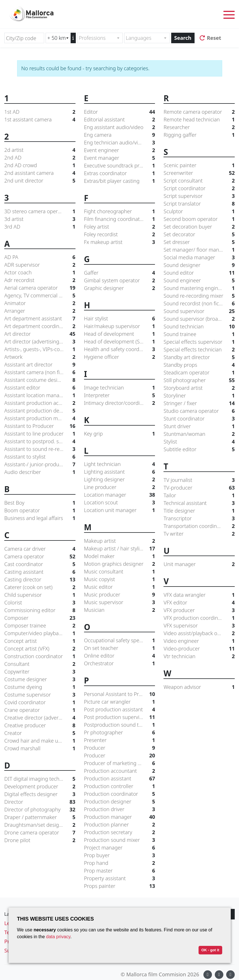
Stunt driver (199, 426)
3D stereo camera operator (40, 211)
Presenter (120, 740)
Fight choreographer (120, 211)
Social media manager (199, 257)
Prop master (120, 871)
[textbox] (98, 38)
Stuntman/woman (199, 434)
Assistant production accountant (40, 403)
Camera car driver (40, 549)
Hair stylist (120, 319)
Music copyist (120, 579)
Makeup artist (120, 541)
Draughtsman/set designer (40, 825)
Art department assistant (40, 319)
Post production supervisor (120, 717)
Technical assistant (199, 503)
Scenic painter (199, 165)
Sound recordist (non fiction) (199, 303)
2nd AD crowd (40, 165)
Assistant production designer (40, 411)
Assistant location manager (40, 395)
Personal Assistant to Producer (120, 694)
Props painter (120, 886)
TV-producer (199, 488)
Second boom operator (199, 219)
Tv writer (199, 534)
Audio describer (40, 472)
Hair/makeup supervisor (120, 326)
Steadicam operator (199, 373)
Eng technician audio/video (120, 143)
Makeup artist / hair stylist (120, 549)
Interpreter (120, 395)
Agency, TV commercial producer (40, 296)
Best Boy (40, 503)
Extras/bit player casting (120, 181)
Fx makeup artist (120, 242)
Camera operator (40, 557)
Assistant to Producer (40, 426)
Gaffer (120, 273)
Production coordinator (120, 794)
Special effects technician (199, 350)
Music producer (120, 595)
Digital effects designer (40, 794)
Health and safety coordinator (120, 349)
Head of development (120, 334)
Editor (120, 112)
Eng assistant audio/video (120, 127)
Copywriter (40, 672)
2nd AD (40, 158)
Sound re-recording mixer (199, 296)
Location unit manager (120, 510)
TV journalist (199, 480)
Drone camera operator (40, 833)
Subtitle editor (199, 449)
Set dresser (199, 242)
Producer (120, 748)
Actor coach (40, 273)
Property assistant (120, 878)
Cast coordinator (40, 564)
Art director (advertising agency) (40, 342)
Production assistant (120, 779)
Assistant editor (40, 388)
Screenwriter (199, 173)
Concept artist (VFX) (40, 649)
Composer (40, 618)
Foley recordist (120, 234)
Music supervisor (120, 602)
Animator (40, 303)
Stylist (199, 442)
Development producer (40, 787)
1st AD (40, 112)
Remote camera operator (199, 112)
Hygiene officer (120, 357)
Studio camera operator (199, 411)
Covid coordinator (40, 702)
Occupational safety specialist (120, 640)
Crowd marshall (40, 748)
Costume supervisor (40, 695)
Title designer (199, 511)
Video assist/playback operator (199, 633)
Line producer (120, 487)
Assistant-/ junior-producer (40, 464)
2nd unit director (40, 181)
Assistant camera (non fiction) (40, 372)
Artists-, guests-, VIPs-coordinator (40, 349)
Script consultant (199, 181)
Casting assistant (40, 572)
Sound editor (199, 273)
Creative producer (40, 725)
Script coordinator (199, 188)
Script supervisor (199, 196)
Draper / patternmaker (40, 817)
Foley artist (120, 227)
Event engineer (120, 150)
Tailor (199, 495)
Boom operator (40, 510)
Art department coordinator (40, 326)
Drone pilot (40, 840)
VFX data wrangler (199, 595)
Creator (40, 733)
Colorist (40, 603)
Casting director (40, 580)
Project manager (120, 848)
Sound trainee (199, 334)
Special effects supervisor (199, 342)
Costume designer (40, 679)
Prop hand (120, 863)
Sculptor (199, 211)
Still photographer (199, 380)
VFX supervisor (199, 626)
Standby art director (199, 357)
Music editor (120, 587)
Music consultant (120, 572)
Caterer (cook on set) (40, 587)
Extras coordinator (120, 173)
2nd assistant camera (40, 173)
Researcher (199, 127)
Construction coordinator (40, 656)
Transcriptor (199, 518)
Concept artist (40, 641)
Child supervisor (40, 595)
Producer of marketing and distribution (120, 763)
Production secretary (120, 832)
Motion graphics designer (120, 564)
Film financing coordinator (120, 219)
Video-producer (199, 649)
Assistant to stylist (40, 457)
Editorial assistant (120, 120)
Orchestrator (120, 663)
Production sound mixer (120, 840)
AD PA (40, 257)
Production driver (120, 809)
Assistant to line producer (40, 434)
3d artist (40, 219)
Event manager (120, 158)
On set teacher (120, 648)
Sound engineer (199, 280)
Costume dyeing (40, 687)
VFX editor (199, 603)
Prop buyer (120, 855)
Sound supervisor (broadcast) (199, 319)
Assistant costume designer (40, 380)
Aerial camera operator (40, 288)
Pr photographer (120, 733)
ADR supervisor (40, 265)
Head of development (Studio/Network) (120, 342)
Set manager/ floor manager (199, 250)
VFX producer (199, 610)
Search (183, 38)
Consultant (40, 664)
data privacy (58, 937)
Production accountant (120, 771)
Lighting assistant (120, 472)
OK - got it (210, 950)
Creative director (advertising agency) (40, 718)
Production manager (120, 817)
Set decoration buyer (199, 227)
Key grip (120, 434)
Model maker (120, 556)
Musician (120, 610)
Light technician (120, 464)
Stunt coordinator (199, 419)
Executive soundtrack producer (120, 166)
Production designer (120, 802)
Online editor (120, 656)
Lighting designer (120, 479)
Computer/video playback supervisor (40, 633)
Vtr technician (199, 656)
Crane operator (40, 710)
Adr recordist (40, 280)
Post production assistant (120, 709)
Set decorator (199, 234)
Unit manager (199, 564)
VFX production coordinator (199, 618)
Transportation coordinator (199, 526)
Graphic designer (120, 288)
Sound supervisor (199, 311)
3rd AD (40, 227)
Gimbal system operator (120, 280)
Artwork (40, 357)
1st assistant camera (40, 120)
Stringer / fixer (199, 403)
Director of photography (40, 810)
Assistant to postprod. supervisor (40, 441)
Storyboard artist (199, 388)
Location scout (120, 503)
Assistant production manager (40, 418)
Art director (40, 334)
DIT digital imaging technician (40, 779)
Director (40, 802)
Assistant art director (40, 365)
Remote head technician (199, 120)
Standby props (199, 365)
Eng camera (120, 135)
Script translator (199, 204)
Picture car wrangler (120, 702)
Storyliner (199, 396)
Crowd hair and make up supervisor (40, 741)
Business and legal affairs (40, 518)
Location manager (120, 495)
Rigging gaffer (199, 135)
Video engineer (199, 641)
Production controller (120, 786)
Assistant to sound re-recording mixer (40, 449)
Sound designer (199, 265)
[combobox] (100, 38)
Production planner (120, 825)
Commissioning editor (40, 610)
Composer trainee (40, 626)
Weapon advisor (199, 687)
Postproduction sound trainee (120, 725)
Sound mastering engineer (199, 288)
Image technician (120, 388)
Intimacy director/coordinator (120, 403)
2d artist (40, 150)
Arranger (40, 311)
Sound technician (199, 327)
